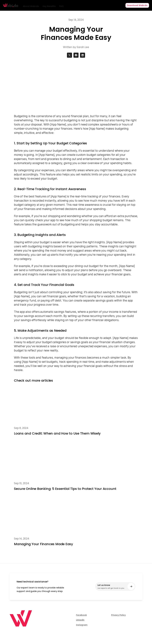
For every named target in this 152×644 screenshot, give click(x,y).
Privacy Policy (118, 615)
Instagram (82, 625)
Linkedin (80, 620)
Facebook (81, 615)
